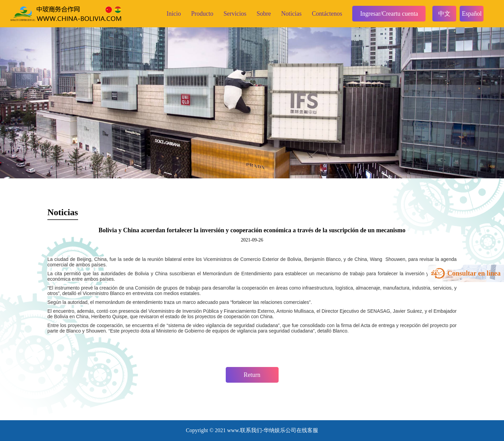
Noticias (291, 14)
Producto (202, 14)
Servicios (235, 14)
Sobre (264, 14)
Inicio (174, 14)
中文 (444, 14)
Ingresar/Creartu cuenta (389, 14)
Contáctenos (327, 14)
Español (472, 14)
